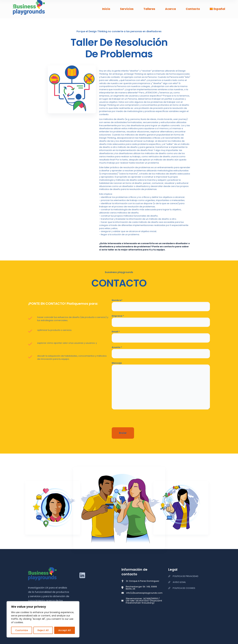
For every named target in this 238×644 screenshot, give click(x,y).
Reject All (43, 630)
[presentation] (137, 419)
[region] (43, 619)
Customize (22, 630)
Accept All (65, 630)
